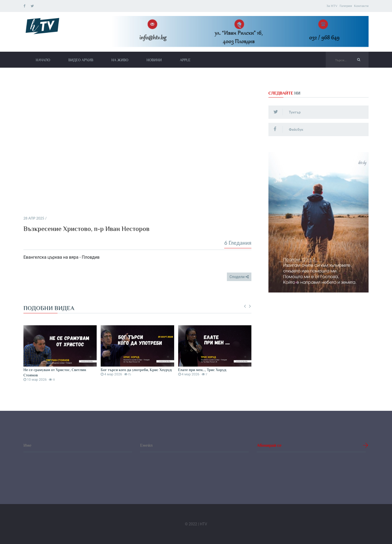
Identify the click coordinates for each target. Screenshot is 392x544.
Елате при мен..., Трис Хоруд (202, 370)
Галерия (346, 6)
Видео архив (81, 60)
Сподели (239, 277)
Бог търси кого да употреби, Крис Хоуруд (136, 370)
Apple (185, 60)
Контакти (361, 6)
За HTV (332, 6)
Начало (43, 60)
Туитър (287, 112)
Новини (154, 60)
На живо (120, 60)
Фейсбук (289, 129)
